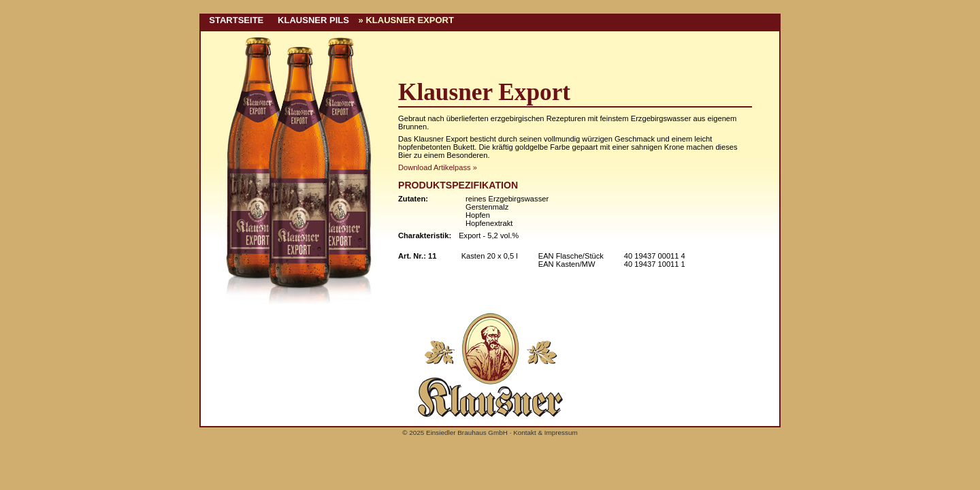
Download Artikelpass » (438, 167)
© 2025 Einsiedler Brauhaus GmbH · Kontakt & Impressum (490, 432)
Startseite (234, 20)
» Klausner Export (406, 20)
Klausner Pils (311, 20)
